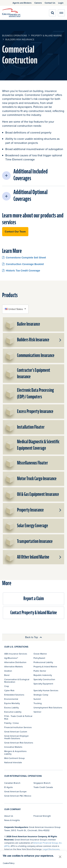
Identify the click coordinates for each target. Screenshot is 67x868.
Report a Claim (34, 599)
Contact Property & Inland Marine (34, 613)
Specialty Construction (44, 679)
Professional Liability (43, 662)
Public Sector (40, 671)
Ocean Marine (40, 654)
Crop (7, 686)
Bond (7, 675)
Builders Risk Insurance (20, 39)
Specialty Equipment (43, 684)
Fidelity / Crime (12, 723)
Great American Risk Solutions (19, 743)
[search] (52, 13)
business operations (15, 35)
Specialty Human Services (46, 690)
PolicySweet (39, 658)
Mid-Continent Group (14, 758)
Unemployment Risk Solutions (48, 708)
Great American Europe (15, 791)
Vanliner (37, 712)
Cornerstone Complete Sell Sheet (24, 257)
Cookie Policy (9, 863)
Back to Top (34, 637)
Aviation (8, 671)
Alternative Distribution (15, 662)
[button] (33, 176)
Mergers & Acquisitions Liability (15, 752)
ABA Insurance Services (16, 654)
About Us (9, 816)
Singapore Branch (42, 783)
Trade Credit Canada (43, 787)
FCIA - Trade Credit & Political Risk (18, 717)
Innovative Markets (13, 747)
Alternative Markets (14, 667)
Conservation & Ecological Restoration (17, 681)
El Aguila (8, 787)
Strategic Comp (41, 695)
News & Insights (12, 820)
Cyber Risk (9, 690)
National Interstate (13, 762)
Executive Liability (13, 712)
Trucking (38, 703)
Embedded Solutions (14, 695)
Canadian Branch (12, 783)
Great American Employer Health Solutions (16, 737)
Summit (37, 699)
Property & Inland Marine (46, 35)
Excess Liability (12, 708)
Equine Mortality (12, 703)
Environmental (11, 699)
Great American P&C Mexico (18, 796)
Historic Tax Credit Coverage (21, 270)
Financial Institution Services (18, 727)
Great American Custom (16, 732)
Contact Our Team (15, 232)
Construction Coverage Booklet (23, 264)
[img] (11, 13)
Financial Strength (42, 816)
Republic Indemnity (43, 675)
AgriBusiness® (11, 658)
